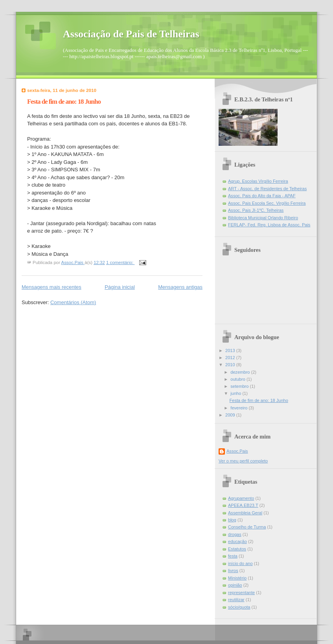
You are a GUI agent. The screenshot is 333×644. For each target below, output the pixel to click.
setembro (240, 386)
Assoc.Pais (237, 451)
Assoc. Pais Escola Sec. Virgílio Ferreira (267, 203)
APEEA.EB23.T (243, 505)
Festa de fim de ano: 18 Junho (64, 102)
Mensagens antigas (180, 287)
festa (233, 556)
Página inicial (120, 287)
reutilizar (236, 600)
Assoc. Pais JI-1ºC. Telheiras (256, 210)
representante (241, 593)
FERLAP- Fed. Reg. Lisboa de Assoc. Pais (269, 225)
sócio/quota (239, 607)
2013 (231, 350)
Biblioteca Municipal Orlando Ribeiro (263, 218)
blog (232, 520)
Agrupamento (241, 498)
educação (237, 541)
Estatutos (237, 549)
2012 (231, 358)
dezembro (241, 372)
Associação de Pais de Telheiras (131, 34)
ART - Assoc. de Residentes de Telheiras (267, 189)
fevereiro (239, 408)
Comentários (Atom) (73, 302)
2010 (231, 365)
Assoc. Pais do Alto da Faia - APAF (262, 196)
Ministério (237, 578)
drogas (235, 534)
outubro (238, 379)
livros (233, 571)
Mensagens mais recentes (52, 287)
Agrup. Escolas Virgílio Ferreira (258, 181)
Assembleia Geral (245, 513)
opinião (235, 585)
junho (236, 393)
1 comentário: (120, 262)
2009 (231, 415)
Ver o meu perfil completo (243, 461)
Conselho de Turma (247, 527)
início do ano (240, 563)
